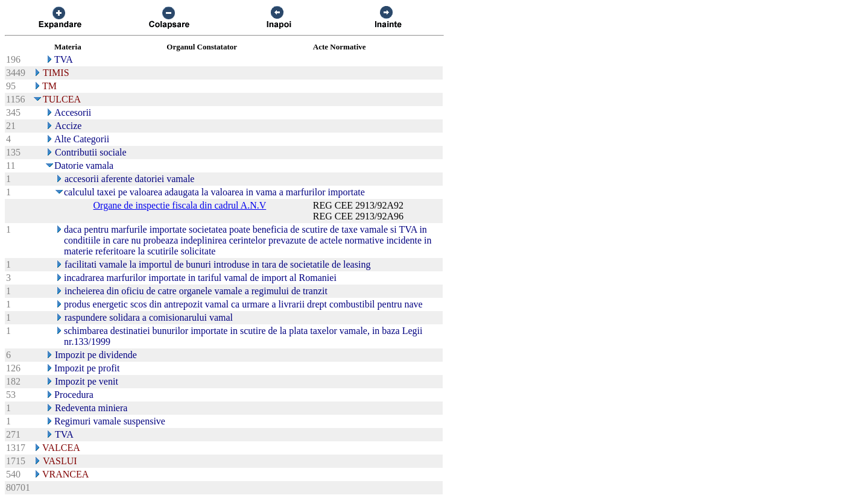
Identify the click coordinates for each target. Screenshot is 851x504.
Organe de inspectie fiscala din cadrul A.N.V (180, 205)
